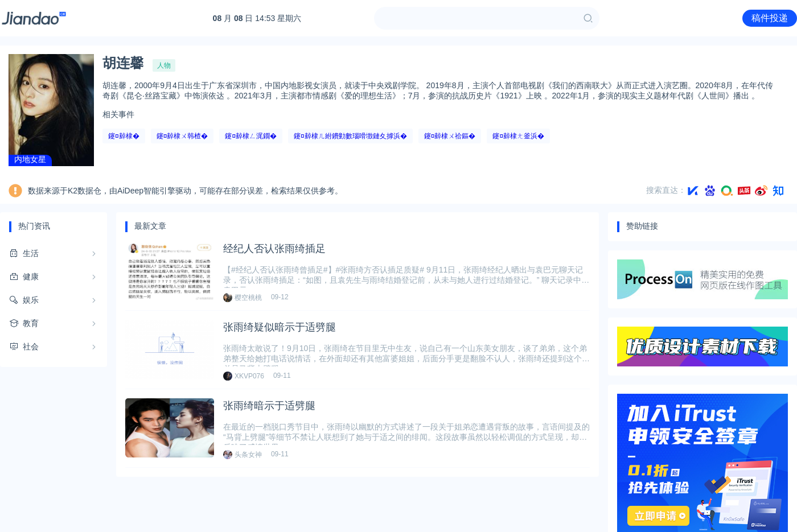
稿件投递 (770, 18)
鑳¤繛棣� (124, 136)
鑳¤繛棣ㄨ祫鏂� (450, 136)
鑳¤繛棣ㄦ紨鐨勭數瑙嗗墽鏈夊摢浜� (350, 136)
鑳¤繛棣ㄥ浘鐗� (251, 136)
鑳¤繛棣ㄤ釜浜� (518, 136)
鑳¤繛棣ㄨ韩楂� (182, 136)
